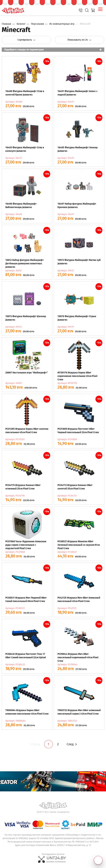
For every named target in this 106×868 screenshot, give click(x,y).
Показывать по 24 (80, 40)
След (72, 744)
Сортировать (27, 40)
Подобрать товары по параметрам (24, 50)
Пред (35, 744)
